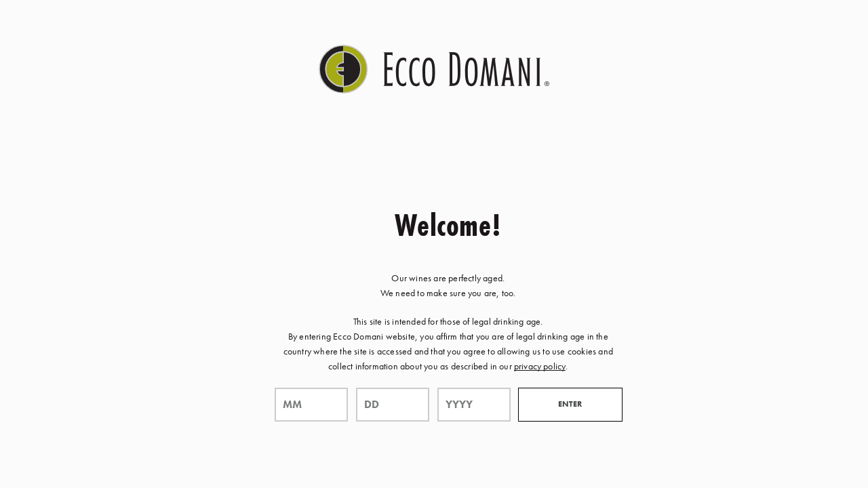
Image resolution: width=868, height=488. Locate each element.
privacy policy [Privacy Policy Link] (540, 366)
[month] (311, 405)
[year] (474, 405)
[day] (393, 405)
